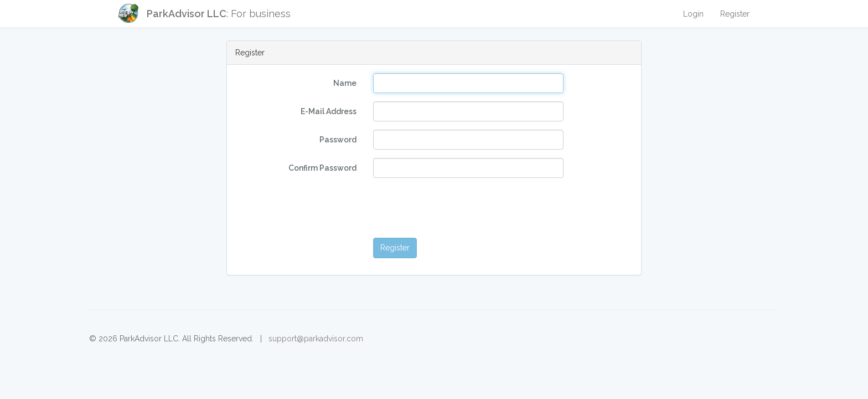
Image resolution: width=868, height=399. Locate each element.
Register (735, 14)
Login (693, 14)
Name (345, 83)
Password (338, 140)
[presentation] (457, 208)
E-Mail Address (329, 111)
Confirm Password (322, 168)
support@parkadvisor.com (316, 339)
